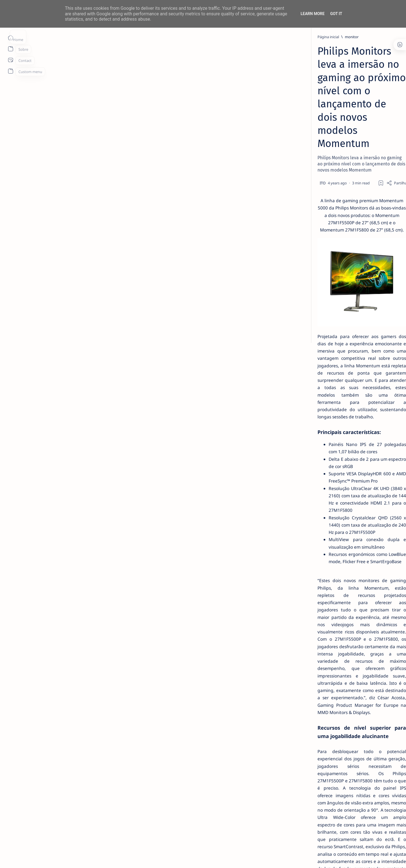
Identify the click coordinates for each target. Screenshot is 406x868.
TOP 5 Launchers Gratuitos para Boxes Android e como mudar (330, 147)
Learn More (312, 14)
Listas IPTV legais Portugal (325, 236)
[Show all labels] (305, 322)
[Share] (269, 111)
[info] (316, 161)
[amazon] (348, 281)
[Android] (319, 137)
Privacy (331, 341)
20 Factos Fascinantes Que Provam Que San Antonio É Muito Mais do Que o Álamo (332, 211)
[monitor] (94, 37)
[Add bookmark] (253, 111)
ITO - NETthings (65, 857)
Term (293, 341)
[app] (308, 309)
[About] (10, 49)
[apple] (348, 309)
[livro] (317, 97)
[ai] (348, 267)
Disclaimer (311, 341)
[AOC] (348, 295)
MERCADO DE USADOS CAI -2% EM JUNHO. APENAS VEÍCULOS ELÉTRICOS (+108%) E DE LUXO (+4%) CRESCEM (332, 178)
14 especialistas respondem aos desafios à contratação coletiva (331, 108)
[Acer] (308, 267)
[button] (361, 857)
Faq (345, 341)
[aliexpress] (308, 281)
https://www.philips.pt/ (225, 766)
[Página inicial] (10, 38)
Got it (336, 14)
